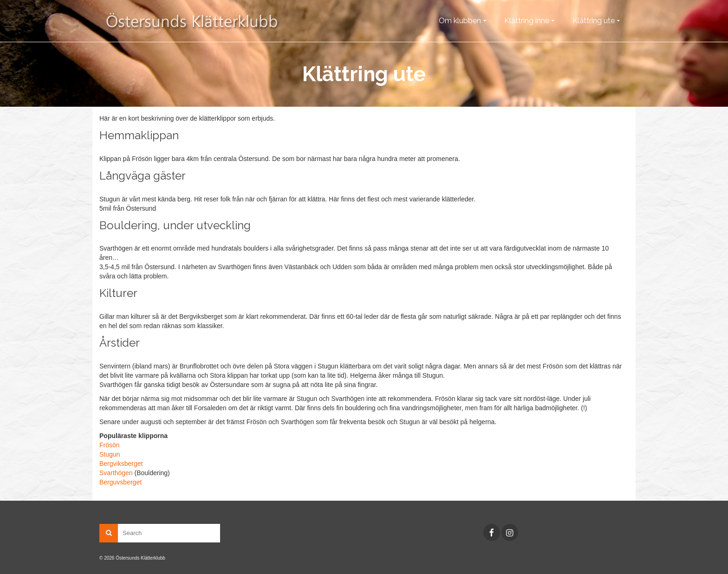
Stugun (110, 454)
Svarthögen (116, 473)
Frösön (110, 445)
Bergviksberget (121, 464)
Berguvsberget (120, 482)
